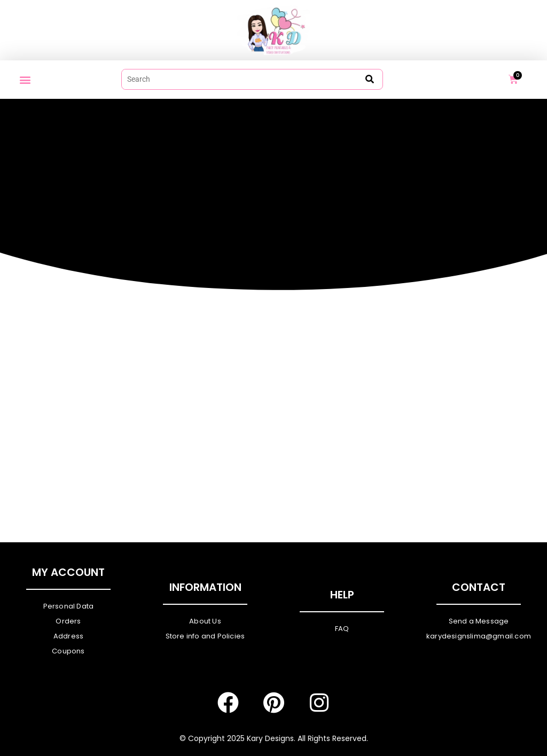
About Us (205, 621)
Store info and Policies (205, 636)
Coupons (68, 651)
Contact (479, 587)
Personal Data (69, 606)
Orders (68, 621)
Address (68, 636)
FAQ (342, 629)
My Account (68, 572)
